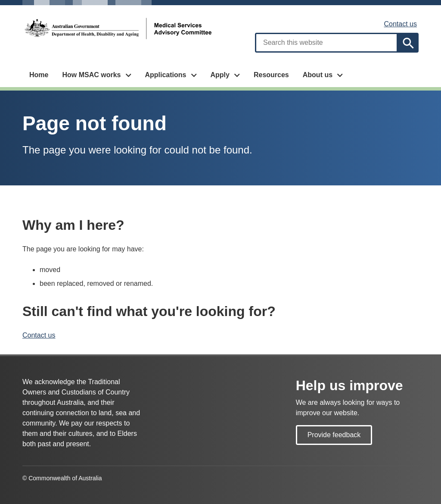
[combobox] (326, 43)
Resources (271, 75)
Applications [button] (165, 75)
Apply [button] (220, 75)
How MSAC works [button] (91, 75)
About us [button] (318, 75)
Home (39, 75)
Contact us (401, 24)
